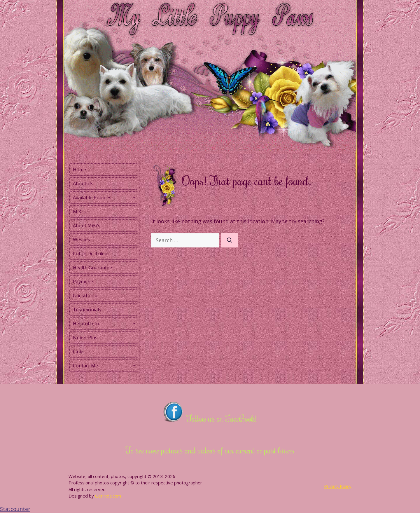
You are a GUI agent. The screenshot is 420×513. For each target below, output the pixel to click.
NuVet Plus (85, 338)
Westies (82, 240)
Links (79, 352)
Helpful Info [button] (105, 324)
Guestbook (85, 296)
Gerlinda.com (108, 496)
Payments (84, 282)
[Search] (230, 240)
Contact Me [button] (105, 366)
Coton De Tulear (91, 254)
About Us (83, 184)
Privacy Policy (338, 486)
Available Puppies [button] (105, 198)
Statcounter (15, 509)
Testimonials (87, 310)
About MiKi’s (87, 226)
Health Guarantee (92, 268)
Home (79, 170)
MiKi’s (79, 212)
